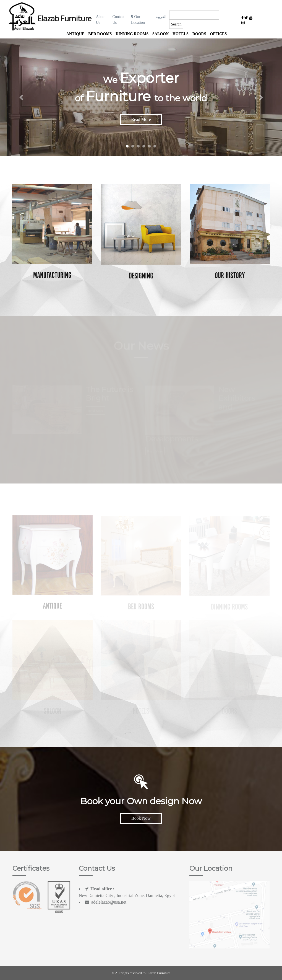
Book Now (141, 818)
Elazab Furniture (64, 19)
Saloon (160, 34)
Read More (141, 119)
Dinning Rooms (132, 34)
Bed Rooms (100, 34)
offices (219, 34)
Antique (75, 34)
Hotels (181, 34)
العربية (161, 17)
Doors (199, 34)
